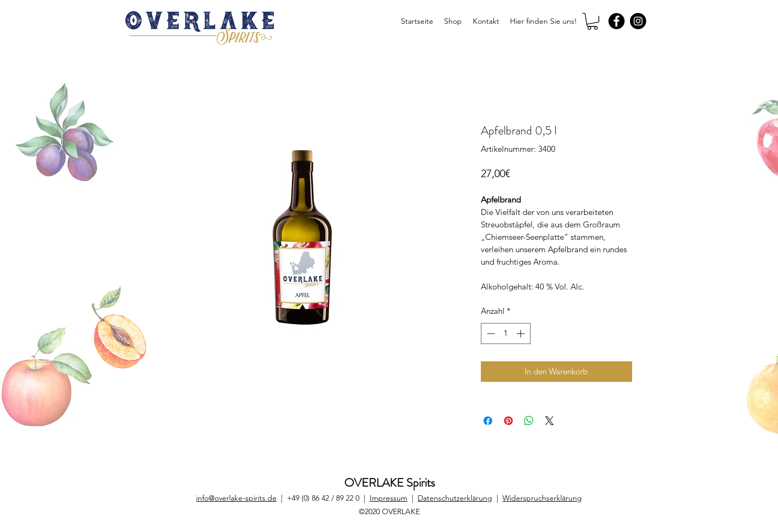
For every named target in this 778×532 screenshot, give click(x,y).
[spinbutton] (505, 334)
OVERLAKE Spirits (390, 483)
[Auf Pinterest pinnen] (508, 421)
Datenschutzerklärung (455, 498)
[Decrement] (490, 334)
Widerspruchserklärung (542, 498)
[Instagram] (638, 21)
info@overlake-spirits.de (236, 498)
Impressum (388, 498)
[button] (592, 21)
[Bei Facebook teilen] (488, 421)
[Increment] (522, 334)
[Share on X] (549, 421)
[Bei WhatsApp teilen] (529, 421)
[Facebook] (616, 21)
